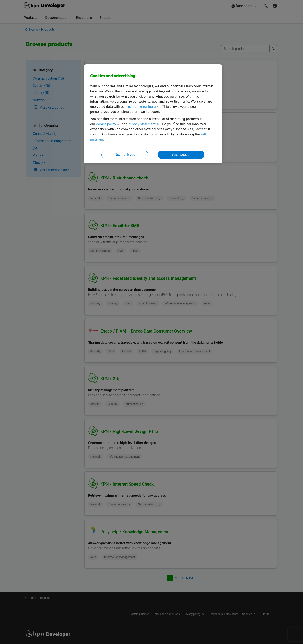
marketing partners (141, 107)
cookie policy (106, 124)
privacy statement (142, 124)
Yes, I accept (181, 155)
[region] (153, 114)
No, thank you (125, 155)
